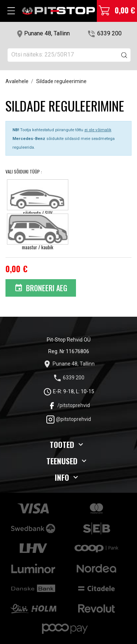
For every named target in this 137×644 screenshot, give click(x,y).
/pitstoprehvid (69, 405)
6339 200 (109, 33)
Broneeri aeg (41, 288)
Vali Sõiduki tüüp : (24, 171)
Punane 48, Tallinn (47, 33)
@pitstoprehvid (68, 419)
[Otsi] (69, 55)
